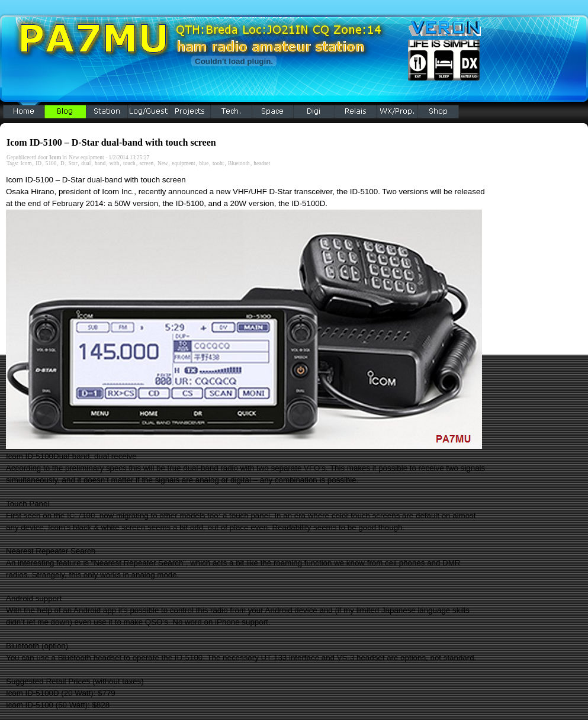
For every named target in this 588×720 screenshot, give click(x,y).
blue (204, 163)
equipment (183, 163)
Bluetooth (239, 163)
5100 (51, 163)
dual (86, 163)
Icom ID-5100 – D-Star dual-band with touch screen (111, 142)
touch (129, 163)
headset (262, 163)
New (163, 163)
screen (146, 163)
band (100, 163)
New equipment (86, 157)
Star (73, 163)
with (115, 163)
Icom (26, 163)
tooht (218, 163)
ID (38, 163)
